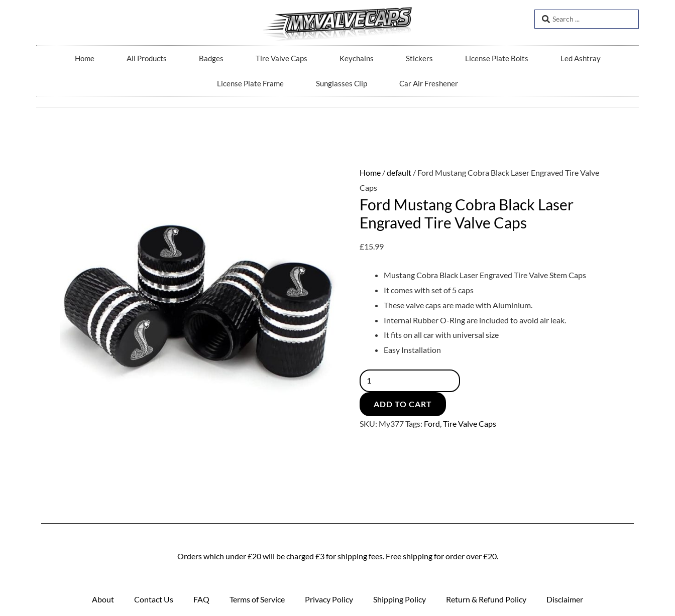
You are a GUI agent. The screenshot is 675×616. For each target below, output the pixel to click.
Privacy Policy (329, 599)
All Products (147, 58)
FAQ (201, 599)
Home (85, 58)
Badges (211, 58)
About (103, 599)
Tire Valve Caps (282, 58)
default (399, 172)
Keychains (357, 58)
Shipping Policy (400, 599)
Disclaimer (565, 599)
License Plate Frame (250, 83)
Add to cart (403, 404)
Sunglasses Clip (342, 83)
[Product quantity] (411, 381)
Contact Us (154, 599)
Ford (432, 424)
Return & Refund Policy (486, 599)
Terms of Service (257, 599)
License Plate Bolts (497, 58)
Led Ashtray (581, 58)
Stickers (419, 58)
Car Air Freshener (429, 83)
